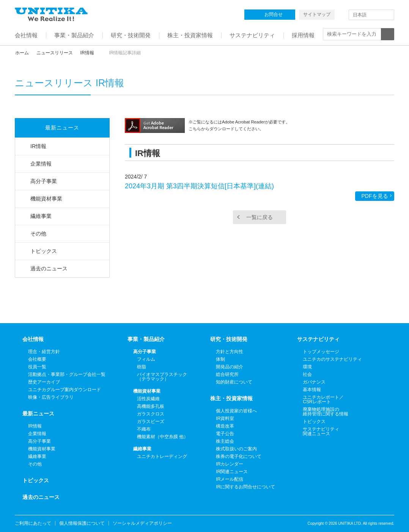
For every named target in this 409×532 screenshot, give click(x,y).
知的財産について (234, 382)
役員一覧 (37, 367)
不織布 (144, 429)
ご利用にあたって (33, 523)
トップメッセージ (321, 352)
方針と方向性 (230, 352)
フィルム (146, 359)
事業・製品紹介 (146, 339)
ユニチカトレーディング (162, 456)
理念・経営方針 (44, 352)
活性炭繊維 (148, 399)
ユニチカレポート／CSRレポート (323, 399)
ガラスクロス (151, 414)
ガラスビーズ (151, 421)
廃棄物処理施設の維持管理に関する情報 (326, 412)
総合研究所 (227, 374)
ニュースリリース (55, 53)
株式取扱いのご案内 (236, 449)
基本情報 (312, 390)
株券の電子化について (239, 456)
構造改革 (225, 426)
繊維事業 (41, 216)
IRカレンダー (230, 464)
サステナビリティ (318, 339)
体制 (220, 359)
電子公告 (225, 434)
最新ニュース (62, 128)
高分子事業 (44, 181)
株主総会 (225, 441)
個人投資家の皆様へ (236, 411)
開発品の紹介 (230, 367)
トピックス (44, 251)
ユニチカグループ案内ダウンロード (64, 390)
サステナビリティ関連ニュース (321, 431)
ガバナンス (314, 382)
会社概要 (37, 359)
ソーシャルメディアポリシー (142, 523)
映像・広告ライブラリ (51, 397)
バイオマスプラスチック (162, 377)
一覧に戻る (260, 217)
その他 (38, 234)
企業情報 (41, 164)
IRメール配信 (230, 479)
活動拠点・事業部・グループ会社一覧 (67, 374)
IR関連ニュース (232, 472)
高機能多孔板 (151, 406)
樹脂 (142, 367)
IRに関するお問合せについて (245, 487)
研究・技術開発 (229, 339)
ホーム (22, 53)
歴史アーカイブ (44, 382)
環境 (307, 367)
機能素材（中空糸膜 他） (163, 437)
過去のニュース (49, 268)
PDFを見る (375, 196)
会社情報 (33, 339)
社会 (307, 374)
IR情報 (87, 53)
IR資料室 (225, 418)
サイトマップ (317, 14)
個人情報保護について (82, 523)
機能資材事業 (46, 199)
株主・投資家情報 (231, 398)
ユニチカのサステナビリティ (332, 359)
